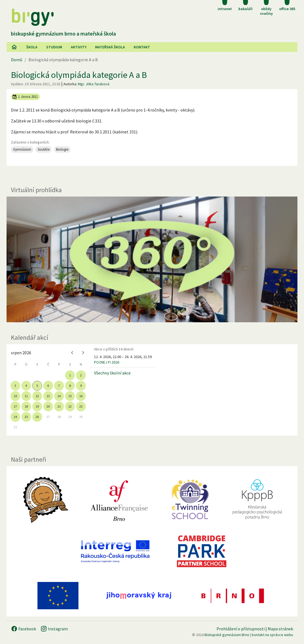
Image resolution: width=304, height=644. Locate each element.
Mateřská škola (110, 47)
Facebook (24, 629)
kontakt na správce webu (272, 635)
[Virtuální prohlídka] (152, 259)
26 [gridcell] (37, 417)
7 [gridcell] (59, 386)
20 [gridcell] (48, 406)
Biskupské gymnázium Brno (227, 635)
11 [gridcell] (26, 396)
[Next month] (83, 353)
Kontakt (142, 47)
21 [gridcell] (59, 406)
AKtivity (79, 47)
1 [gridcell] (70, 375)
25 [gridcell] (26, 417)
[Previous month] (72, 353)
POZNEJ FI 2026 (107, 362)
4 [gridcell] (26, 386)
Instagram (54, 629)
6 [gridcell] (48, 386)
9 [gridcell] (81, 386)
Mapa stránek (280, 629)
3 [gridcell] (15, 386)
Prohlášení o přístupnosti (241, 629)
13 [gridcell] (48, 396)
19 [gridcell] (37, 406)
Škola (32, 47)
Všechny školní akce (112, 373)
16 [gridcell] (81, 396)
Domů (17, 60)
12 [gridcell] (37, 396)
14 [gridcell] (59, 396)
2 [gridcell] (81, 375)
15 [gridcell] (70, 396)
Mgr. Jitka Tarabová (94, 84)
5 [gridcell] (37, 386)
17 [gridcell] (15, 406)
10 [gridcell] (15, 396)
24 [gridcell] (15, 417)
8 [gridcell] (70, 386)
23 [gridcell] (81, 406)
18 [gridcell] (26, 406)
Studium (54, 47)
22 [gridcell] (70, 406)
